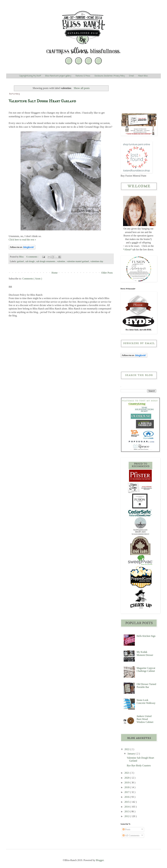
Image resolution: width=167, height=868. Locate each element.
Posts (126, 829)
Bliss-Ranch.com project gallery (58, 76)
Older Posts (107, 273)
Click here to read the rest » (22, 240)
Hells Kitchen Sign (146, 636)
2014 (127, 807)
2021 (127, 773)
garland (21, 261)
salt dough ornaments (46, 261)
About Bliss (143, 76)
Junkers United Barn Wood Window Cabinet (145, 719)
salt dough (30, 261)
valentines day (97, 261)
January (132, 754)
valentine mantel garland (78, 261)
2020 (127, 778)
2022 (127, 749)
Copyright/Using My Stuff (30, 76)
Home (55, 273)
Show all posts (82, 88)
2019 (127, 783)
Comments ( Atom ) (32, 279)
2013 (127, 811)
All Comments (131, 835)
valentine (61, 261)
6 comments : (33, 257)
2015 (127, 802)
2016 (127, 797)
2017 (127, 792)
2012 (127, 816)
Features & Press (83, 76)
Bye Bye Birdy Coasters (139, 765)
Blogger (100, 860)
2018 (127, 787)
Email (131, 76)
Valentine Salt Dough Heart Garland (42, 101)
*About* (127, 249)
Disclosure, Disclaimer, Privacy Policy (110, 76)
